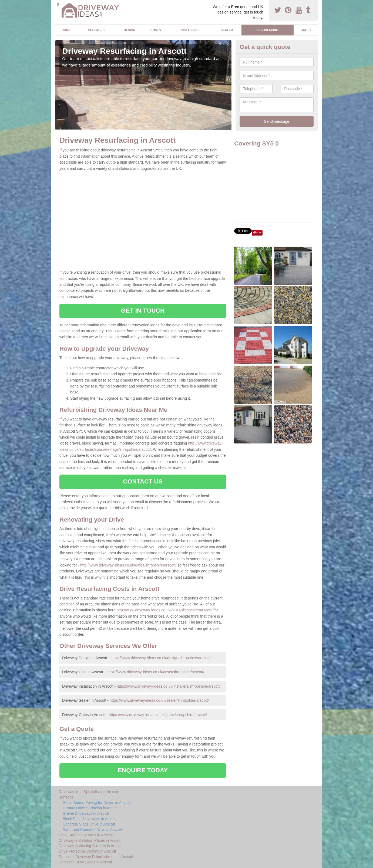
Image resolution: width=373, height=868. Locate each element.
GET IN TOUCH (143, 311)
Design (130, 30)
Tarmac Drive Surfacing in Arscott (91, 808)
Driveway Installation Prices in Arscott (90, 840)
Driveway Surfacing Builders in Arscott (91, 846)
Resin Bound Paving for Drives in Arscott (97, 803)
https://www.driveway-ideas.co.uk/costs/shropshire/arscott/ (155, 672)
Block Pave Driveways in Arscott (90, 819)
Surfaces (96, 30)
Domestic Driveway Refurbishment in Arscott (96, 857)
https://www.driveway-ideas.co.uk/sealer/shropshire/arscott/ (159, 700)
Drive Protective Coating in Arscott (87, 851)
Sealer (227, 30)
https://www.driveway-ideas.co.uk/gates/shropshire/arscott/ (158, 715)
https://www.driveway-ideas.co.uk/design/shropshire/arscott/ (160, 658)
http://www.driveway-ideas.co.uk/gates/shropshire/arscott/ (128, 565)
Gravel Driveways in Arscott (86, 813)
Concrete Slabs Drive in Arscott (89, 824)
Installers (190, 30)
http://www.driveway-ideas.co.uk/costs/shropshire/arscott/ (165, 610)
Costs (156, 30)
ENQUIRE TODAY (143, 770)
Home (66, 30)
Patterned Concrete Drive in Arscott (92, 830)
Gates (305, 30)
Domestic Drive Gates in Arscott (85, 862)
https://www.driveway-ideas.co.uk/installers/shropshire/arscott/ (169, 686)
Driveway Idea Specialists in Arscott (88, 792)
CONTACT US (143, 481)
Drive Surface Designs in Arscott (86, 835)
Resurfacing (267, 30)
